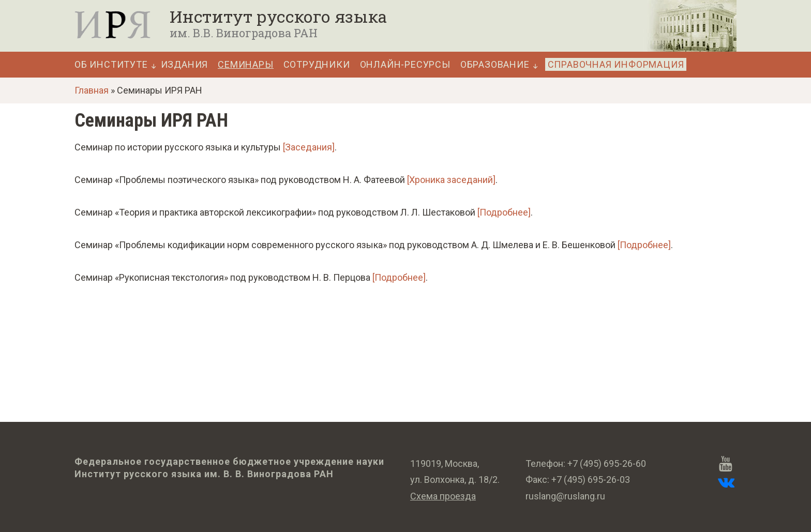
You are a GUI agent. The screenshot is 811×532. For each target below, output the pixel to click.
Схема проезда (443, 496)
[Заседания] (309, 147)
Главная (92, 90)
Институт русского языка (278, 17)
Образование (495, 65)
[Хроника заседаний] (451, 180)
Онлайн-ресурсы (405, 65)
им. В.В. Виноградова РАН (244, 33)
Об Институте (111, 65)
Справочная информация (616, 64)
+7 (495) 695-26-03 (591, 480)
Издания (185, 65)
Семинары (245, 65)
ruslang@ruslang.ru (565, 496)
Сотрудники (317, 65)
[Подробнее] (504, 212)
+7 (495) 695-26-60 (607, 463)
